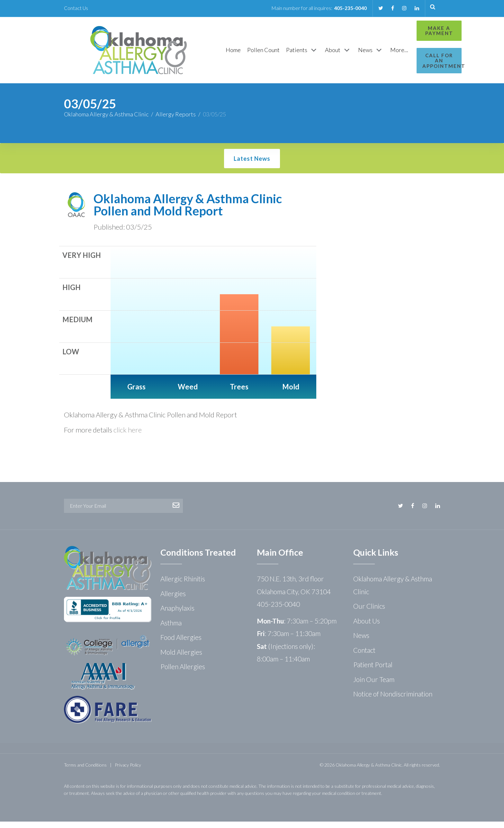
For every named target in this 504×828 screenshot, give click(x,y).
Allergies (173, 600)
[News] (337, 53)
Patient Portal (373, 671)
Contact (364, 656)
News (361, 642)
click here (128, 436)
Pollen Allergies (183, 673)
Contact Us (76, 8)
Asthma (171, 629)
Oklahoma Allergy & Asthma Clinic (106, 121)
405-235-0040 (349, 8)
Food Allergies (181, 644)
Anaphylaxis (177, 614)
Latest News (252, 165)
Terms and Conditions (85, 771)
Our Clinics (369, 612)
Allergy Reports (176, 121)
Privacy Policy (128, 771)
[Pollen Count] (230, 53)
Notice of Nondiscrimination (393, 700)
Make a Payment (412, 31)
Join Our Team (374, 686)
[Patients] (269, 53)
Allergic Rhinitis (183, 585)
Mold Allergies (181, 658)
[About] (305, 53)
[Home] (200, 53)
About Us (367, 627)
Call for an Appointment (412, 58)
